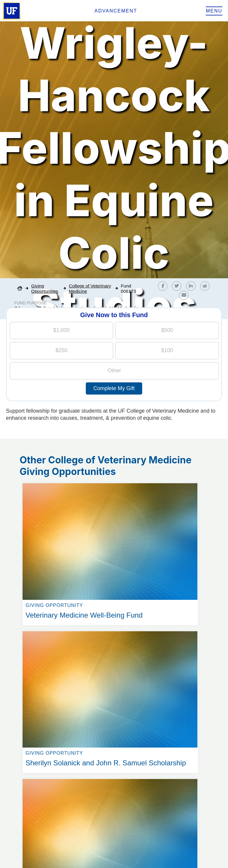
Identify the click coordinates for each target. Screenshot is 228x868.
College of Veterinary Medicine (90, 288)
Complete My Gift (114, 388)
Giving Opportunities (45, 288)
